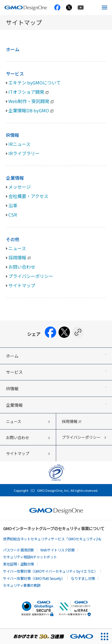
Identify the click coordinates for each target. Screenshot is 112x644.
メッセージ (20, 187)
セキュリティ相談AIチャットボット (30, 557)
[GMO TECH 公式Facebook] (57, 7)
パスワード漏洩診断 (19, 550)
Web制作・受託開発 (31, 101)
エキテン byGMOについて (34, 83)
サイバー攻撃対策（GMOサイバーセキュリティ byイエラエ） (50, 571)
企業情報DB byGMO (31, 110)
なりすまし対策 (83, 578)
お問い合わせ (22, 267)
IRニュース (19, 144)
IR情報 (13, 135)
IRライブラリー (24, 153)
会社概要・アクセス (28, 196)
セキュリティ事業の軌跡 (22, 585)
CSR (13, 215)
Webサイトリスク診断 (58, 550)
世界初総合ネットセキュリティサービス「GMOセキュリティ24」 (53, 539)
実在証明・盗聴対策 (19, 564)
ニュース (17, 248)
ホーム (13, 49)
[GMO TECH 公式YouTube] (81, 7)
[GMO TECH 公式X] (69, 7)
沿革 (13, 205)
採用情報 (20, 257)
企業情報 (15, 178)
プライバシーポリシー (31, 276)
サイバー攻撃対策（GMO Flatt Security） (34, 578)
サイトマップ (22, 285)
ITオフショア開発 (29, 92)
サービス (15, 74)
